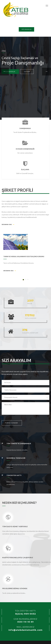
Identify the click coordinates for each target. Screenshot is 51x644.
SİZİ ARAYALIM (26, 29)
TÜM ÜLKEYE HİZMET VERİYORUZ (15, 526)
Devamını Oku (8, 224)
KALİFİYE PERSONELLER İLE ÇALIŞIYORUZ (18, 558)
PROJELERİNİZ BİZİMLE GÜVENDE (15, 588)
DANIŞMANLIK (10, 72)
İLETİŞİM (27, 72)
